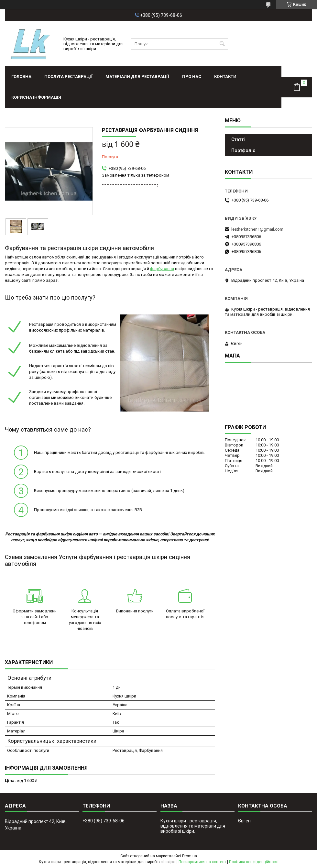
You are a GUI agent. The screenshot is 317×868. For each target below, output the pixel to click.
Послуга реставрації (68, 77)
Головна (21, 77)
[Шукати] (222, 44)
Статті (238, 139)
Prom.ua (190, 856)
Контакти (225, 77)
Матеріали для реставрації (137, 77)
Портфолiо (243, 150)
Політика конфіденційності (254, 862)
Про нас (192, 77)
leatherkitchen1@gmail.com (257, 229)
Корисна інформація (36, 97)
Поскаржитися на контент (202, 862)
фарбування (162, 269)
